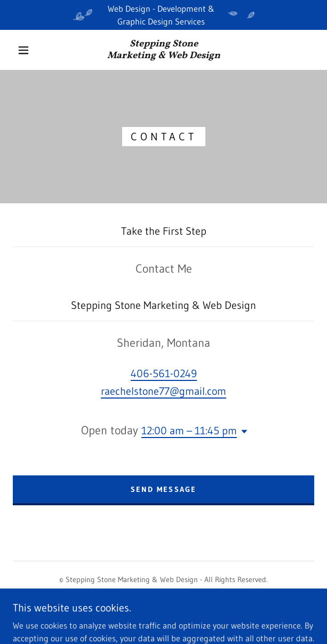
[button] (28, 50)
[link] (164, 50)
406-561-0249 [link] (164, 373)
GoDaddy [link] (184, 617)
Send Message (163, 489)
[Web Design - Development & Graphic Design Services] (163, 15)
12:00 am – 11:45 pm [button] (189, 431)
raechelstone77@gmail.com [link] (163, 391)
